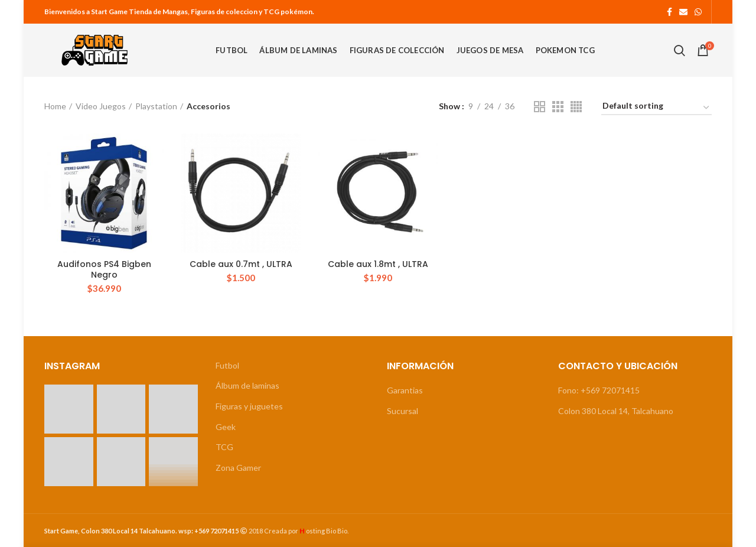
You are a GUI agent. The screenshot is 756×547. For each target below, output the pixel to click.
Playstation (156, 106)
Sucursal (403, 411)
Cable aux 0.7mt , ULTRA (241, 264)
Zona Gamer (238, 468)
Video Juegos (101, 106)
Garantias (405, 390)
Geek (226, 427)
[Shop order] (656, 108)
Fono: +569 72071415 (599, 390)
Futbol (227, 365)
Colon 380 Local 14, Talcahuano (616, 411)
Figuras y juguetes (249, 406)
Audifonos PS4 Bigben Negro (104, 269)
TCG (224, 447)
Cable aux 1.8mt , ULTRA (378, 264)
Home (55, 106)
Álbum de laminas (247, 385)
